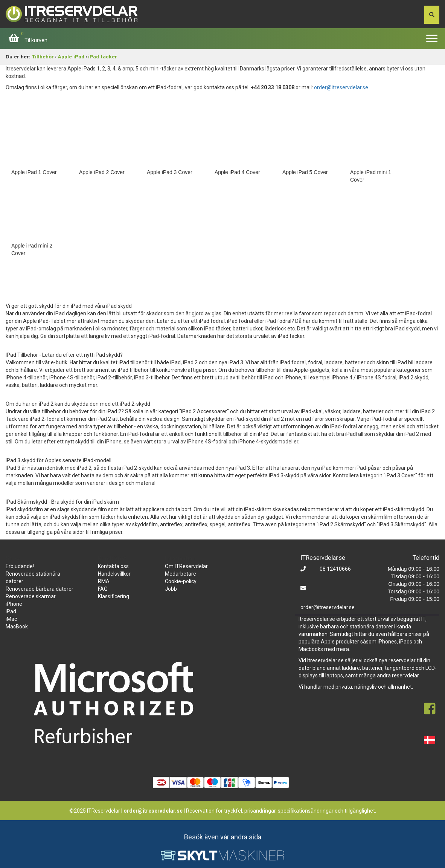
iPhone (14, 604)
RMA (104, 581)
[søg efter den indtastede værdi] (432, 15)
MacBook (17, 627)
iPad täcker (103, 57)
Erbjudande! (20, 566)
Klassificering (114, 596)
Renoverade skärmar (31, 596)
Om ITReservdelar (186, 566)
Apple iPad (71, 57)
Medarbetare (181, 574)
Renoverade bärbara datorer (40, 589)
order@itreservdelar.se (341, 87)
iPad (11, 611)
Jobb (171, 589)
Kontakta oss (113, 566)
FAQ (103, 589)
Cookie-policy (181, 581)
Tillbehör (43, 57)
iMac (11, 619)
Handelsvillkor (114, 574)
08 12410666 (335, 569)
